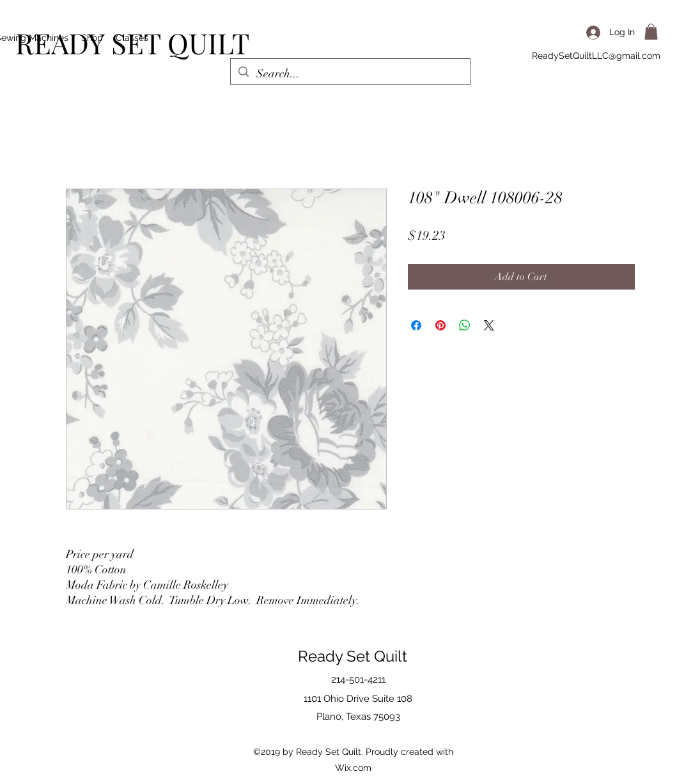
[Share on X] (489, 325)
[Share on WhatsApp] (465, 325)
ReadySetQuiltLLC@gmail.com (596, 56)
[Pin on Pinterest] (440, 325)
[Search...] (350, 74)
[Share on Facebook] (416, 325)
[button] (651, 32)
